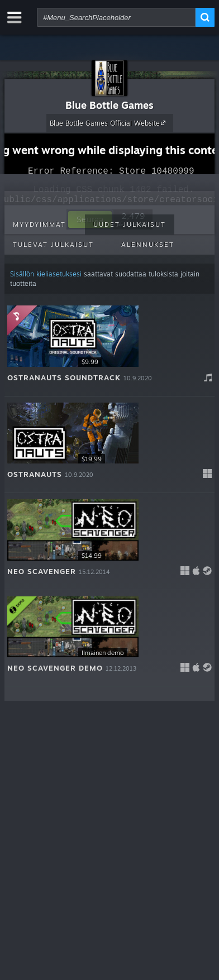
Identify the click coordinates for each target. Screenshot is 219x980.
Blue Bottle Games (109, 105)
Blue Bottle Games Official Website (109, 123)
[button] (109, 348)
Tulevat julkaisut (53, 245)
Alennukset (148, 245)
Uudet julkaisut (130, 224)
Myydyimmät (39, 224)
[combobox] (116, 17)
